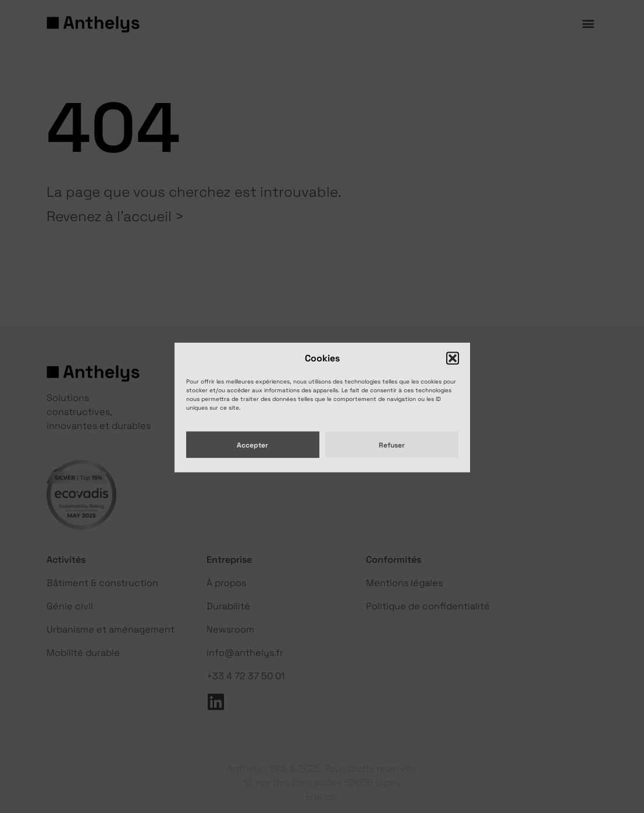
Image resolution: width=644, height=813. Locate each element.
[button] (453, 369)
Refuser (392, 455)
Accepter (252, 455)
